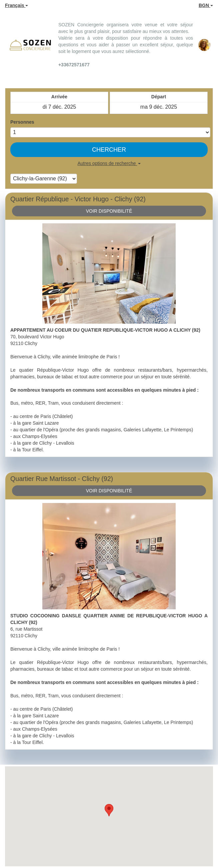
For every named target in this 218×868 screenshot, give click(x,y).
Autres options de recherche (109, 163)
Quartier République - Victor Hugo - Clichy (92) (78, 199)
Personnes (22, 122)
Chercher (109, 150)
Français (16, 5)
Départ (159, 97)
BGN (206, 5)
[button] (109, 810)
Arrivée (59, 97)
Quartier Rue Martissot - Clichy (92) (62, 479)
